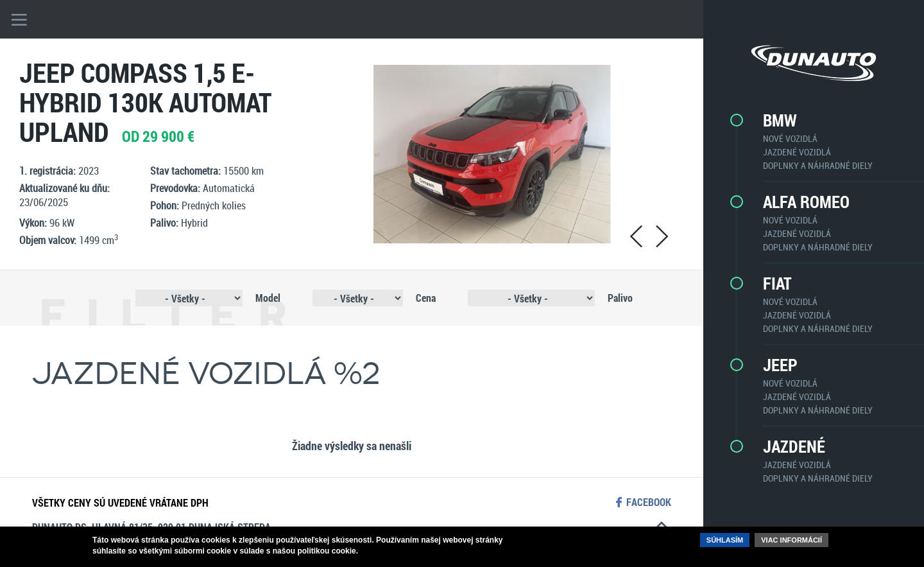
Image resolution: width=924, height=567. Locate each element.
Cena (426, 298)
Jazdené (794, 446)
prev (636, 236)
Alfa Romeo (806, 202)
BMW (780, 120)
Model (268, 298)
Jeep (780, 365)
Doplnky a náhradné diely (818, 165)
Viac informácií (791, 540)
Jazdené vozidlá (797, 152)
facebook (649, 502)
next (662, 236)
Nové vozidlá (790, 138)
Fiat (777, 283)
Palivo (620, 298)
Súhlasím (725, 540)
